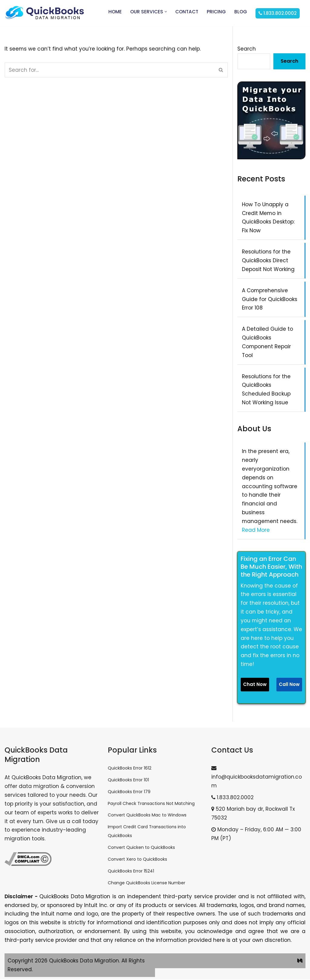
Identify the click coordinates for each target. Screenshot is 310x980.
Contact (187, 12)
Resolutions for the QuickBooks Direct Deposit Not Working (268, 260)
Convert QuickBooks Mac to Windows (147, 816)
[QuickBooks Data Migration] (45, 13)
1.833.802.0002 (232, 798)
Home (115, 12)
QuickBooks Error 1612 (130, 769)
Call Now (289, 685)
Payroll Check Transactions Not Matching (151, 804)
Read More (256, 530)
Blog (241, 12)
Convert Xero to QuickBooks (137, 860)
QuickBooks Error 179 (129, 792)
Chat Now (255, 685)
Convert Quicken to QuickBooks (141, 848)
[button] (166, 12)
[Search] (109, 70)
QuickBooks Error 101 (128, 780)
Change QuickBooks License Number (147, 883)
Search (247, 49)
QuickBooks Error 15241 (131, 872)
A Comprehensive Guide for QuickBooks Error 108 (270, 299)
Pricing (216, 12)
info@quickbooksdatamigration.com (257, 778)
